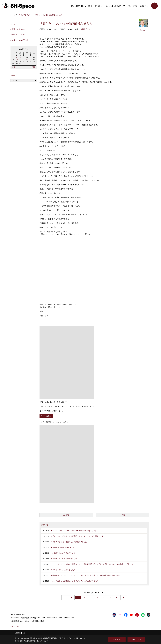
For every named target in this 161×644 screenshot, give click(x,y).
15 (17, 59)
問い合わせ (47, 416)
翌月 (34, 67)
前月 (13, 67)
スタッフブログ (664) (20, 40)
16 (20, 59)
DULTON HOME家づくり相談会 (87, 6)
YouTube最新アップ (115, 6)
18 (27, 59)
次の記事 (122, 515)
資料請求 (133, 6)
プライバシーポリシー (66, 638)
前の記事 (66, 515)
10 (24, 57)
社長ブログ (86, 29)
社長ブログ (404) (18, 35)
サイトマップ (17, 626)
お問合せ (144, 6)
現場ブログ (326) (18, 29)
